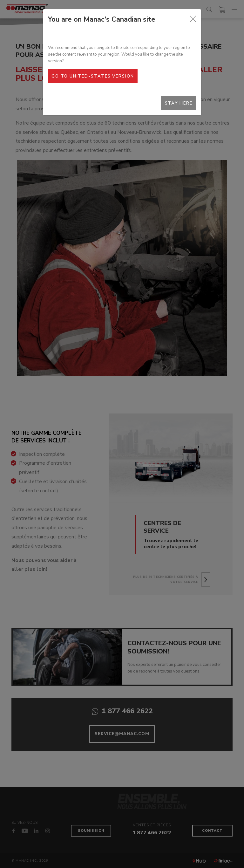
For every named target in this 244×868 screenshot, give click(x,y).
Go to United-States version (93, 76)
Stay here (179, 103)
